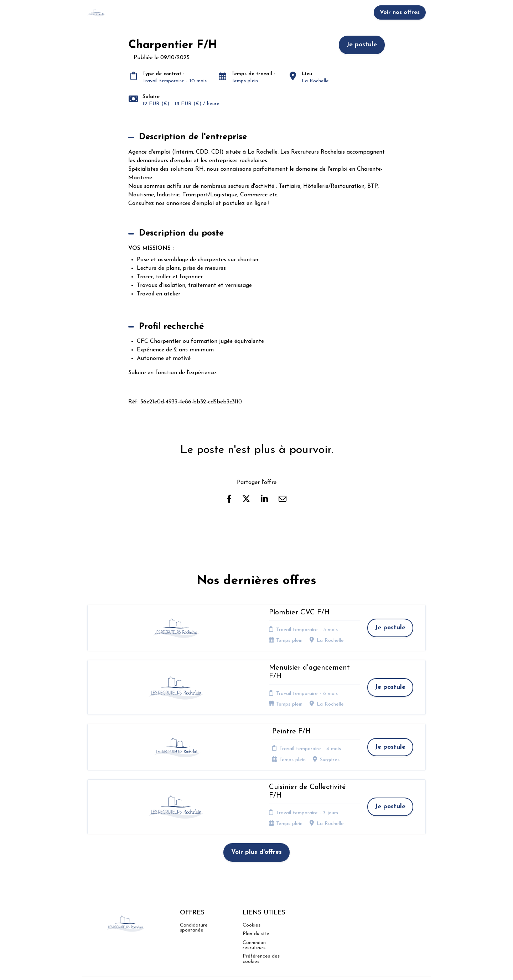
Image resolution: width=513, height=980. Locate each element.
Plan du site (256, 874)
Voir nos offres (400, 12)
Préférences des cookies (261, 899)
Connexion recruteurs (254, 885)
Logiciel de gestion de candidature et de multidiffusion (256, 967)
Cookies (252, 865)
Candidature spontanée (194, 868)
